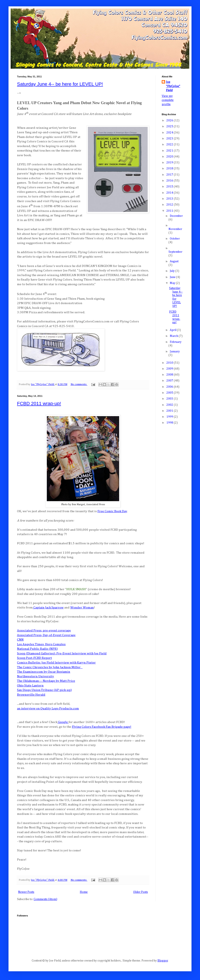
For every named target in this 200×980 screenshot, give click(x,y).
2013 (170, 199)
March (174, 336)
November (175, 229)
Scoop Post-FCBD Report (34, 658)
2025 (170, 126)
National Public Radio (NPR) (37, 649)
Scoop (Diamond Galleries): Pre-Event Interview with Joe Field (62, 653)
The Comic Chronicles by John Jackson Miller (49, 667)
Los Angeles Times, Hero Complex (41, 644)
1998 (170, 423)
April (173, 330)
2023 (170, 139)
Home (84, 892)
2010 (170, 363)
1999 (170, 417)
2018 (170, 169)
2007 (170, 381)
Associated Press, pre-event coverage (44, 630)
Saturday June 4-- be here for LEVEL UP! (60, 84)
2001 (170, 411)
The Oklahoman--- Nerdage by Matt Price (46, 681)
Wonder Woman (82, 608)
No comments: (79, 384)
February (176, 342)
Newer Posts (26, 892)
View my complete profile (168, 100)
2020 (170, 157)
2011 (170, 211)
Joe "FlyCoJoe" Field (173, 86)
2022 (170, 145)
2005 (170, 393)
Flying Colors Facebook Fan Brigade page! (102, 727)
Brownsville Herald (31, 695)
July (173, 271)
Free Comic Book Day (112, 511)
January (175, 352)
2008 (170, 375)
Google (63, 722)
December (176, 216)
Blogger (163, 961)
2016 (170, 181)
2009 (170, 369)
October (175, 239)
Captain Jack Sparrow (48, 608)
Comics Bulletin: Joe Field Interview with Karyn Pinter (56, 663)
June (173, 277)
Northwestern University (36, 676)
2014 (170, 193)
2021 (170, 151)
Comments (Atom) (45, 899)
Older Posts (141, 892)
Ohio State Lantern (30, 686)
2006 (170, 387)
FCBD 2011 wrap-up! (39, 403)
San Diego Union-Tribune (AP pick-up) (44, 690)
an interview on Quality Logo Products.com (48, 708)
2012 (170, 205)
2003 (170, 399)
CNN (20, 640)
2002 (170, 405)
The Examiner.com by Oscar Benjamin (44, 672)
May (173, 283)
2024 (170, 133)
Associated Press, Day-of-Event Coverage (46, 635)
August (174, 261)
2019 (170, 163)
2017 (170, 175)
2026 (170, 121)
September (175, 252)
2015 (170, 187)
